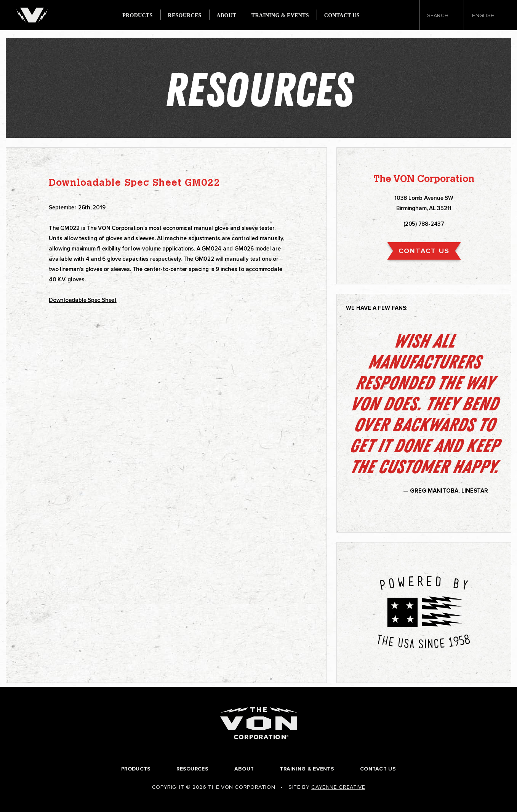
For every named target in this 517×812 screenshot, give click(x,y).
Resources (185, 16)
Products (137, 16)
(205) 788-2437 (424, 224)
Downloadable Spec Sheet (83, 300)
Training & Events (280, 16)
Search (442, 16)
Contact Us (342, 16)
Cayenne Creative (338, 787)
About (226, 16)
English (486, 16)
